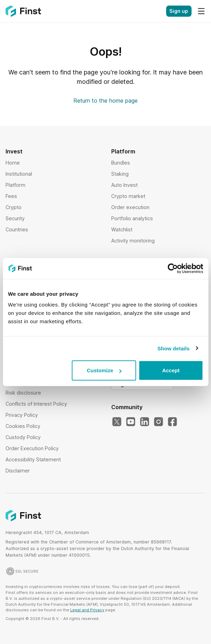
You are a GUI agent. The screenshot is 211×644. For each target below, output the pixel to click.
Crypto (14, 207)
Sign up (179, 11)
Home (13, 163)
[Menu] (201, 11)
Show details (174, 348)
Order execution (130, 207)
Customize (104, 370)
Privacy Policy (22, 415)
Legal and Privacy (87, 610)
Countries (17, 229)
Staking (120, 174)
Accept (171, 370)
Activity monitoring (133, 241)
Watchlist (122, 229)
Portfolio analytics (132, 218)
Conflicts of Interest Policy (36, 404)
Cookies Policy (23, 426)
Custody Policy (23, 437)
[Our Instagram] (159, 422)
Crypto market (128, 196)
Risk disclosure (23, 393)
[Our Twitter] (117, 422)
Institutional (19, 174)
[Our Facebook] (172, 422)
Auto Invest (124, 185)
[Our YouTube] (131, 422)
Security (15, 218)
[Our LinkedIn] (145, 422)
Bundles (121, 163)
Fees (11, 196)
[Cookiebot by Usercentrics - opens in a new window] (173, 268)
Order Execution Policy (32, 448)
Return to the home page (105, 101)
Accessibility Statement (33, 459)
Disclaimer (18, 471)
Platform (15, 185)
